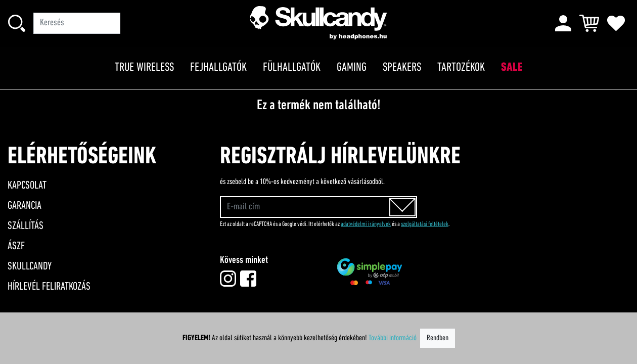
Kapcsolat (27, 186)
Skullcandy (30, 267)
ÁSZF (16, 246)
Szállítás (26, 226)
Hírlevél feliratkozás (49, 287)
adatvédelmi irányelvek (366, 224)
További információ (393, 338)
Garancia (25, 206)
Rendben (438, 338)
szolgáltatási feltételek (425, 224)
